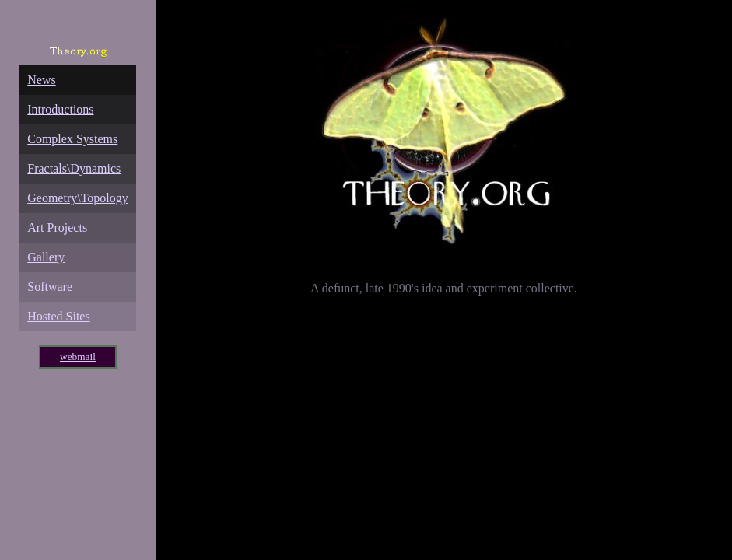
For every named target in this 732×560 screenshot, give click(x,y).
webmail (78, 357)
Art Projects (57, 227)
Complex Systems (72, 139)
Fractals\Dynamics (74, 168)
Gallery (46, 257)
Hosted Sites (58, 316)
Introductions (60, 109)
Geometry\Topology (78, 198)
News (41, 80)
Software (50, 287)
